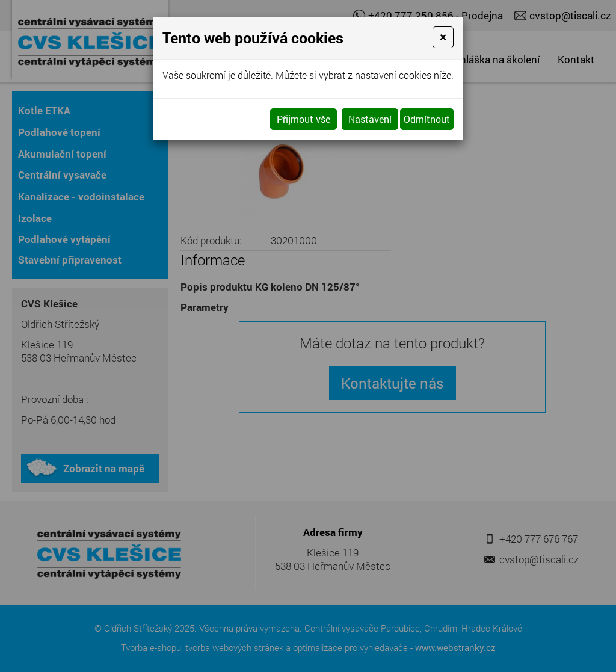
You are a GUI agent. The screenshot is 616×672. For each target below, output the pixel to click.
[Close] (443, 37)
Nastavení (370, 119)
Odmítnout (427, 119)
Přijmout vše (303, 119)
